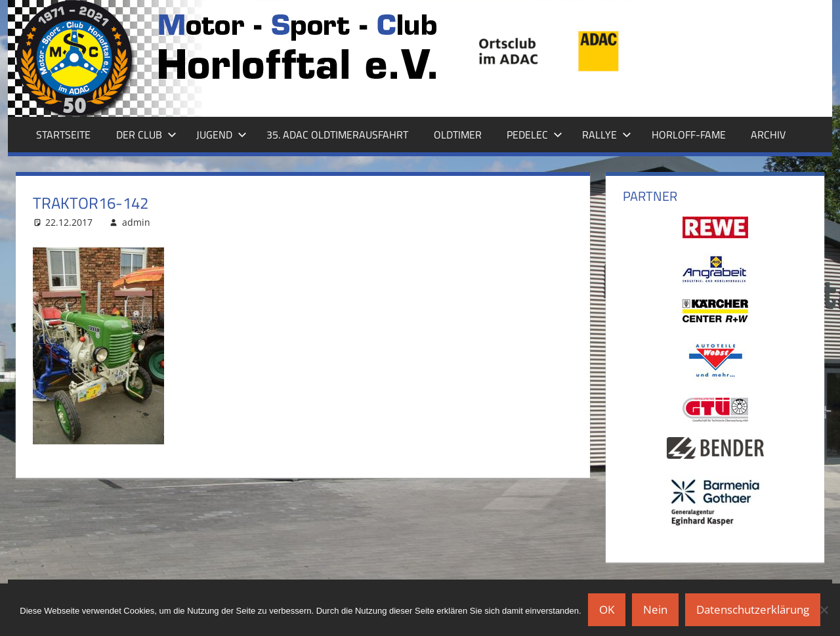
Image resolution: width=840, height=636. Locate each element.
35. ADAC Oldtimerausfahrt (337, 135)
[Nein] (824, 610)
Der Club (146, 135)
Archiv (768, 135)
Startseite (63, 135)
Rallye (607, 135)
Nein (655, 609)
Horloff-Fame (689, 135)
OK (607, 609)
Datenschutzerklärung (753, 609)
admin (136, 222)
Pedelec (535, 135)
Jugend (221, 135)
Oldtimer (458, 135)
